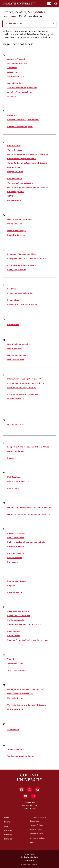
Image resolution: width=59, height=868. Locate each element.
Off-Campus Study (16, 424)
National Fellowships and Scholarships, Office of (30, 507)
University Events (15, 698)
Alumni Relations (15, 83)
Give (6, 826)
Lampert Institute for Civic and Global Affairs (28, 447)
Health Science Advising (19, 344)
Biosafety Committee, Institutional (23, 120)
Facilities (12, 289)
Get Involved (13, 325)
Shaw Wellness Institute (18, 611)
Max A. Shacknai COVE (18, 481)
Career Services (15, 150)
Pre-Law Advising (15, 546)
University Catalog (38, 838)
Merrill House (13, 488)
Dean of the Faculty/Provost (20, 219)
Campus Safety (14, 146)
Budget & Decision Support (20, 127)
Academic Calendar (38, 834)
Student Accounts (16, 620)
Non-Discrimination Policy (30, 857)
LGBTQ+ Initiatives (16, 451)
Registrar (11, 585)
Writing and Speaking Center (21, 756)
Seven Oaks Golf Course (19, 616)
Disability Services (16, 235)
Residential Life (15, 592)
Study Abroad (14, 636)
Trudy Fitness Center (17, 670)
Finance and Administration (20, 293)
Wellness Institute (15, 749)
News (7, 818)
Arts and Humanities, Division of (22, 88)
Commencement (15, 179)
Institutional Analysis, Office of (21, 388)
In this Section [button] (13, 24)
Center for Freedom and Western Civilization (28, 154)
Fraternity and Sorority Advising (22, 304)
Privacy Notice (30, 854)
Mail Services (14, 477)
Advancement (14, 72)
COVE (10, 196)
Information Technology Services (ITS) (25, 379)
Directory (8, 835)
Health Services (15, 348)
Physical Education (16, 533)
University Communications (20, 694)
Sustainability (14, 631)
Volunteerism (13, 730)
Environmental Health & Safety (21, 265)
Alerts (32, 842)
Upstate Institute (15, 709)
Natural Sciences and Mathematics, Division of (29, 514)
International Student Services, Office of (26, 383)
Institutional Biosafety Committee (23, 394)
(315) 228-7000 (30, 809)
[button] (49, 4)
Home (5, 16)
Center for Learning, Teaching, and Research (28, 163)
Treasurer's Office (15, 663)
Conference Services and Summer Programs (28, 187)
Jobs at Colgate (36, 825)
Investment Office (16, 399)
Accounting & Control (17, 63)
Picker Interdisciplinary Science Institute (26, 542)
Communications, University (20, 183)
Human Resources (16, 360)
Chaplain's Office (15, 172)
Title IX (11, 659)
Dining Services (15, 224)
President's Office (16, 553)
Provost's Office (15, 558)
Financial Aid (13, 300)
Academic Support (16, 59)
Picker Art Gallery (15, 538)
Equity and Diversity (17, 270)
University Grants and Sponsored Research (27, 705)
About (13, 16)
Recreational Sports (16, 581)
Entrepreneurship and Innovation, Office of (27, 258)
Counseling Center (16, 192)
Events (7, 822)
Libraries (11, 458)
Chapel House (14, 167)
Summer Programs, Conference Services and (28, 640)
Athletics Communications (20, 92)
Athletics (11, 96)
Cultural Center (14, 200)
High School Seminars (17, 355)
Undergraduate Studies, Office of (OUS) (26, 689)
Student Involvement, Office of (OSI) (24, 624)
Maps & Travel (36, 829)
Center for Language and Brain (21, 159)
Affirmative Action (16, 76)
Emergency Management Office (22, 254)
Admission (12, 68)
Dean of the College (16, 231)
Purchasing (12, 562)
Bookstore (12, 115)
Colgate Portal (30, 860)
